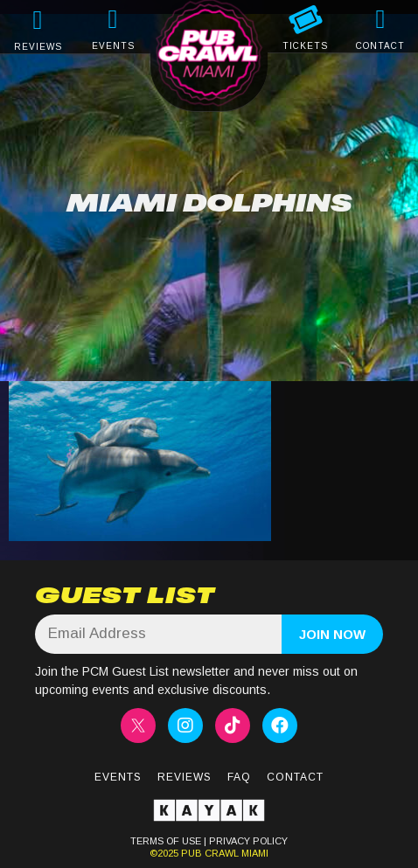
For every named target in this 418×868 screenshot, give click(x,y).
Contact (295, 777)
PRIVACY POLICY (248, 841)
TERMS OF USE (166, 841)
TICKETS (305, 46)
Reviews (185, 777)
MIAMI (254, 853)
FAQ (239, 777)
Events (118, 777)
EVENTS (113, 46)
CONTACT (380, 46)
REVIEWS (38, 47)
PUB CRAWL (210, 853)
